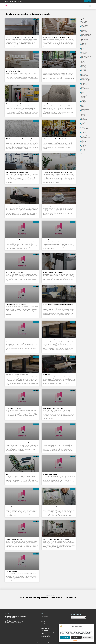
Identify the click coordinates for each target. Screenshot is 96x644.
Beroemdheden (45, 616)
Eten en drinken (85, 68)
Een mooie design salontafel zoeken (52, 206)
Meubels (83, 108)
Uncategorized (85, 130)
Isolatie (83, 90)
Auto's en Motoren (85, 29)
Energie (83, 67)
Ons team (72, 6)
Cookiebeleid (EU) (45, 629)
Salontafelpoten (47, 375)
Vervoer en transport (86, 134)
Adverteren (84, 23)
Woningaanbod (85, 145)
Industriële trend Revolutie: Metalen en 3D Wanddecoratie (57, 172)
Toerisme (83, 127)
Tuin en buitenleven (86, 129)
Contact (79, 6)
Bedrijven (84, 37)
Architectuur (84, 26)
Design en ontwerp (86, 55)
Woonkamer (84, 148)
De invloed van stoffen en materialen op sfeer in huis (56, 37)
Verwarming (84, 135)
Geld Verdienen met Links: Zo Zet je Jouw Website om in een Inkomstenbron (48, 636)
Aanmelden (44, 625)
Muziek (83, 111)
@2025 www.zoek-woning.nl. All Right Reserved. (48, 642)
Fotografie (84, 70)
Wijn (82, 140)
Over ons (64, 6)
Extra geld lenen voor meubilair (50, 507)
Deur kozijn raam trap (86, 56)
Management (84, 104)
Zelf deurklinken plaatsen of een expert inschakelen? (19, 240)
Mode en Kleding (85, 109)
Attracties (83, 28)
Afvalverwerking (85, 24)
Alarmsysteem (85, 25)
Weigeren (76, 638)
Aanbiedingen (85, 21)
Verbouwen (84, 132)
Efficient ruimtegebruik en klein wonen (85, 64)
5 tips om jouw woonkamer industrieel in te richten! (56, 539)
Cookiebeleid (76, 640)
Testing (83, 126)
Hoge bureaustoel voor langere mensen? (16, 340)
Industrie (83, 87)
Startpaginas (84, 125)
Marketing (84, 105)
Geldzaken (84, 72)
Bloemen (83, 41)
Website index (45, 630)
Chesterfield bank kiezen (49, 240)
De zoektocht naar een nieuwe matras (15, 507)
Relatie (83, 118)
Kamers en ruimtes (86, 91)
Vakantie (83, 131)
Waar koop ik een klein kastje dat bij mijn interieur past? (20, 37)
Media (83, 107)
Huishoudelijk (84, 83)
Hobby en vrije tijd (85, 78)
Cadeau (83, 48)
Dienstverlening (85, 57)
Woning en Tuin (85, 144)
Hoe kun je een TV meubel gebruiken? (15, 206)
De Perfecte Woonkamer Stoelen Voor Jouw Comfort (56, 139)
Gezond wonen (85, 76)
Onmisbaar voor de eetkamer (50, 474)
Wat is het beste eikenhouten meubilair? (16, 305)
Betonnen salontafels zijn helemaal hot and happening (56, 340)
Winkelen (84, 142)
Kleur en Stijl (84, 95)
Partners (48, 6)
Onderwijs (84, 112)
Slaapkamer (84, 120)
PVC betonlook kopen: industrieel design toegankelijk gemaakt (22, 139)
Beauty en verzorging (86, 36)
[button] (92, 627)
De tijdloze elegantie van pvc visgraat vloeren (17, 172)
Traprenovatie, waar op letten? (13, 408)
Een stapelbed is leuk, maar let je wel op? (53, 272)
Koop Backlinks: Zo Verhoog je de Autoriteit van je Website (48, 633)
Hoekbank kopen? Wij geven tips (14, 539)
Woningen (84, 147)
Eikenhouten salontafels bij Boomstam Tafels (17, 375)
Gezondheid (84, 77)
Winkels (83, 143)
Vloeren (83, 136)
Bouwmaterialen (85, 47)
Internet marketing (86, 89)
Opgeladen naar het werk (12, 572)
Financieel (84, 69)
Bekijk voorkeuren (87, 638)
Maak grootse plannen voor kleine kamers (16, 104)
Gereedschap (84, 73)
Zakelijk (83, 149)
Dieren (83, 59)
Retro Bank (8, 474)
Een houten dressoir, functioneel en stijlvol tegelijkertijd (20, 442)
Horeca (83, 82)
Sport (83, 123)
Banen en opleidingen (86, 34)
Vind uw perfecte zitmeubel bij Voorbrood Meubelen (56, 70)
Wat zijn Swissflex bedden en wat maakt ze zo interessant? (57, 442)
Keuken (83, 92)
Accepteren (65, 638)
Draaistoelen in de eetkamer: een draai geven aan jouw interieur (59, 104)
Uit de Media (44, 618)
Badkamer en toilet (86, 33)
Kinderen (83, 94)
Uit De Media (56, 6)
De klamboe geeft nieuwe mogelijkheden (53, 408)
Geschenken (84, 74)
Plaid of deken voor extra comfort (14, 272)
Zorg (82, 153)
